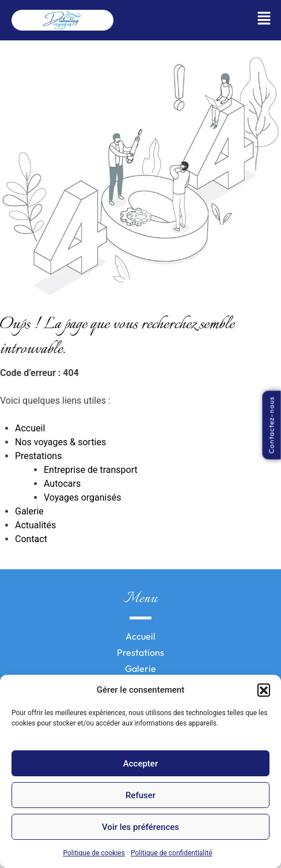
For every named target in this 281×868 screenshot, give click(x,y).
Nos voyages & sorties (60, 442)
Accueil (30, 428)
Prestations (38, 456)
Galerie (29, 511)
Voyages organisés (83, 497)
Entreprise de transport (91, 470)
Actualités (35, 525)
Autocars (62, 484)
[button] (264, 690)
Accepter (140, 764)
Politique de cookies (94, 853)
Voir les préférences (140, 827)
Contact (31, 539)
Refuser (140, 795)
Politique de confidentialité (172, 853)
